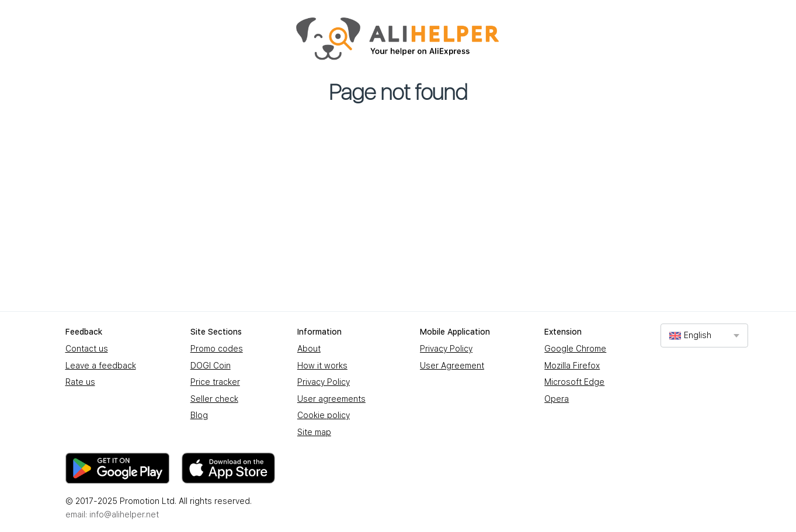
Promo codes (217, 349)
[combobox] (704, 335)
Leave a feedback (101, 366)
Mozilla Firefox (572, 366)
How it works (322, 366)
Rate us (80, 382)
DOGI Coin (211, 366)
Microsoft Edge (574, 382)
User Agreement (452, 366)
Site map (314, 432)
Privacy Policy (324, 382)
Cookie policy (324, 415)
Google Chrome (575, 349)
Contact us (87, 349)
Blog (199, 415)
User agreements (331, 399)
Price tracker (215, 382)
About (309, 349)
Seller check (214, 399)
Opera (557, 399)
